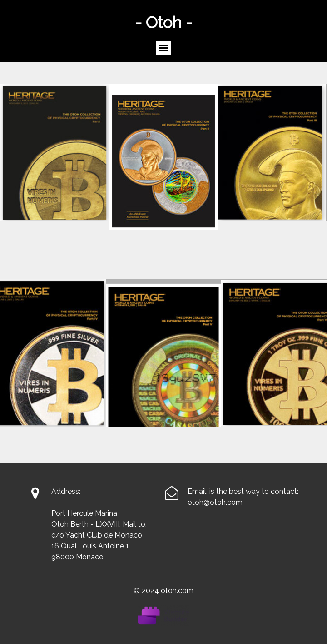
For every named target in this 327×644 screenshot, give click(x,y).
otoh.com (177, 591)
